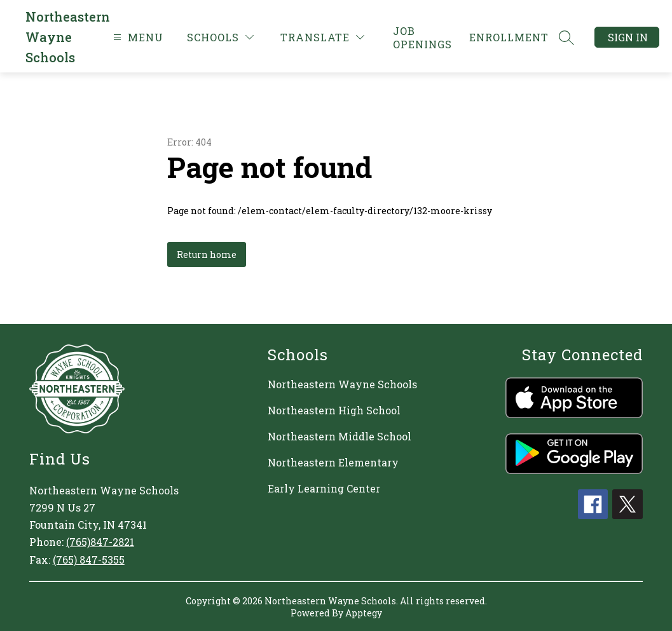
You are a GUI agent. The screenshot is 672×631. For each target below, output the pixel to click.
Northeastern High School (334, 410)
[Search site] (566, 37)
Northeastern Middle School (339, 436)
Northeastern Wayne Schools (342, 384)
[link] (423, 37)
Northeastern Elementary (333, 462)
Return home (207, 254)
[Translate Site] (322, 37)
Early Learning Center (324, 488)
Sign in (628, 37)
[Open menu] (137, 37)
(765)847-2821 (100, 542)
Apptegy (364, 613)
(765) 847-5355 (89, 560)
